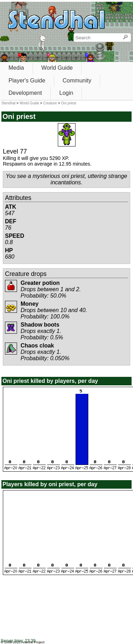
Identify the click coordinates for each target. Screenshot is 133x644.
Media (16, 68)
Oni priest (69, 103)
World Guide (57, 68)
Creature (50, 103)
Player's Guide (27, 80)
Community (77, 80)
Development (25, 93)
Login (66, 93)
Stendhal (8, 103)
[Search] (125, 38)
